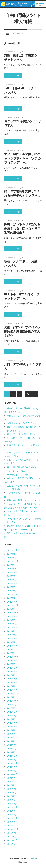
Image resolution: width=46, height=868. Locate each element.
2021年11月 (13, 741)
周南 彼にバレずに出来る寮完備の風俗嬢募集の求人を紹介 (22, 331)
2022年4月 (12, 723)
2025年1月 (12, 602)
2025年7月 (12, 580)
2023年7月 (12, 668)
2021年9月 (12, 749)
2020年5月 (12, 807)
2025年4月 (12, 591)
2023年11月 (13, 653)
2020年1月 (12, 822)
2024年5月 (12, 631)
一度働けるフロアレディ (19, 475)
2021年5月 (12, 763)
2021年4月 (12, 767)
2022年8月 (12, 708)
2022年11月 (13, 697)
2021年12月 (13, 737)
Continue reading (12, 76)
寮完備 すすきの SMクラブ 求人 (22, 423)
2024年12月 (13, 605)
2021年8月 (12, 752)
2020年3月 (12, 815)
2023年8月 (12, 664)
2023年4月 (12, 679)
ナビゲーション (18, 33)
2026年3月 (12, 550)
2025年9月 (12, 572)
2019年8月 (12, 840)
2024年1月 (12, 646)
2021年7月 (12, 756)
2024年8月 (12, 620)
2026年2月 (12, 554)
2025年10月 (13, 569)
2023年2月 (12, 686)
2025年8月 (12, 576)
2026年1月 (12, 558)
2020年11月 (13, 785)
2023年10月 (13, 657)
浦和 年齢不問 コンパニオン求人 (24, 500)
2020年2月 (12, 818)
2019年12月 (13, 826)
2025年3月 (12, 594)
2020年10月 (13, 789)
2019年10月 (13, 833)
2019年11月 (13, 829)
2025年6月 (12, 583)
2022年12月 (13, 693)
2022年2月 (12, 730)
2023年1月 (12, 690)
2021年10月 (13, 745)
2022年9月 (12, 705)
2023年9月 (12, 660)
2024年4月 (12, 635)
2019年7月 (12, 844)
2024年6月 (12, 627)
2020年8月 (12, 796)
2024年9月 (12, 616)
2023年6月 (12, 671)
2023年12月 (13, 649)
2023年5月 (12, 675)
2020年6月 (12, 804)
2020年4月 (12, 811)
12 (28, 394)
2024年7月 (12, 624)
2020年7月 (12, 800)
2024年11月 (13, 609)
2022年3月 (12, 726)
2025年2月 (12, 598)
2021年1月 (12, 778)
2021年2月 (12, 774)
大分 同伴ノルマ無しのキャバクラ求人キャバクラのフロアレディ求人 (22, 158)
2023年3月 (12, 682)
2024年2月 (12, 642)
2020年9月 (12, 793)
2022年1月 (12, 734)
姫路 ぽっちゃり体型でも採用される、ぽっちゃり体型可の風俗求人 (22, 228)
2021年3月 (12, 771)
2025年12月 (13, 561)
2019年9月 (12, 837)
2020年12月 (13, 782)
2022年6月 (12, 716)
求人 (22, 52)
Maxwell (30, 858)
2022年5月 (12, 719)
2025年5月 (12, 587)
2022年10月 (13, 701)
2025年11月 (13, 565)
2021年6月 (12, 760)
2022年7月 (12, 712)
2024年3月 (12, 638)
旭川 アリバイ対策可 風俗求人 (23, 434)
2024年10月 (13, 613)
